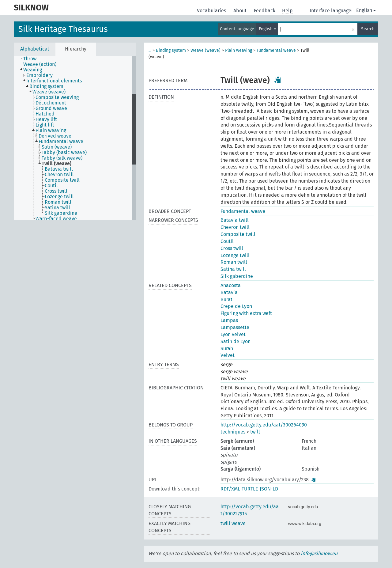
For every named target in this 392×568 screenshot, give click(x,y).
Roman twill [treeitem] (58, 202)
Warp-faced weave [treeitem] (56, 219)
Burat (226, 299)
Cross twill (232, 248)
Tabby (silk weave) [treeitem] (62, 158)
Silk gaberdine (237, 276)
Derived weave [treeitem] (55, 136)
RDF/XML (230, 489)
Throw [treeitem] (30, 59)
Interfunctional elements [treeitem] (54, 81)
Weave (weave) (205, 50)
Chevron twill (235, 227)
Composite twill (238, 234)
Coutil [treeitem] (51, 186)
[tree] (75, 138)
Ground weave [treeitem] (51, 108)
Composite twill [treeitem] (62, 180)
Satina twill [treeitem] (57, 208)
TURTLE (250, 489)
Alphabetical (35, 49)
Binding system (171, 50)
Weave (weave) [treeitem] (49, 92)
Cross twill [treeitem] (56, 191)
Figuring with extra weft (246, 313)
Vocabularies (212, 11)
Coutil (227, 241)
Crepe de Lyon (236, 306)
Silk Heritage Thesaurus (63, 29)
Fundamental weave (276, 50)
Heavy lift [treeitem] (46, 119)
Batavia (229, 292)
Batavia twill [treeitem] (59, 169)
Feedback (265, 11)
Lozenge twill (235, 255)
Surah (227, 348)
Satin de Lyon (236, 341)
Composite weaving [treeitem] (57, 97)
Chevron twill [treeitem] (59, 175)
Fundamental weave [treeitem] (61, 142)
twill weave (233, 523)
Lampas (229, 320)
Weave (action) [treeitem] (40, 64)
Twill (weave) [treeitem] (57, 164)
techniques (233, 432)
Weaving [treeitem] (33, 70)
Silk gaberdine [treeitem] (61, 213)
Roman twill (234, 262)
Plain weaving (239, 50)
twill (255, 432)
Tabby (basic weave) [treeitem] (64, 153)
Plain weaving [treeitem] (51, 131)
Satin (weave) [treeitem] (57, 147)
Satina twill (233, 269)
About (241, 11)
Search (368, 29)
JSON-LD (269, 489)
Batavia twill (235, 220)
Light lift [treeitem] (45, 125)
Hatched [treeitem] (45, 114)
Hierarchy (76, 49)
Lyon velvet (233, 334)
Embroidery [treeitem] (40, 75)
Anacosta (231, 285)
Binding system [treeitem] (46, 86)
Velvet (228, 355)
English (366, 10)
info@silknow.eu (319, 553)
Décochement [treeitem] (51, 103)
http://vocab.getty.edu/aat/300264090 (264, 425)
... (150, 50)
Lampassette (235, 327)
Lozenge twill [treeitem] (59, 197)
